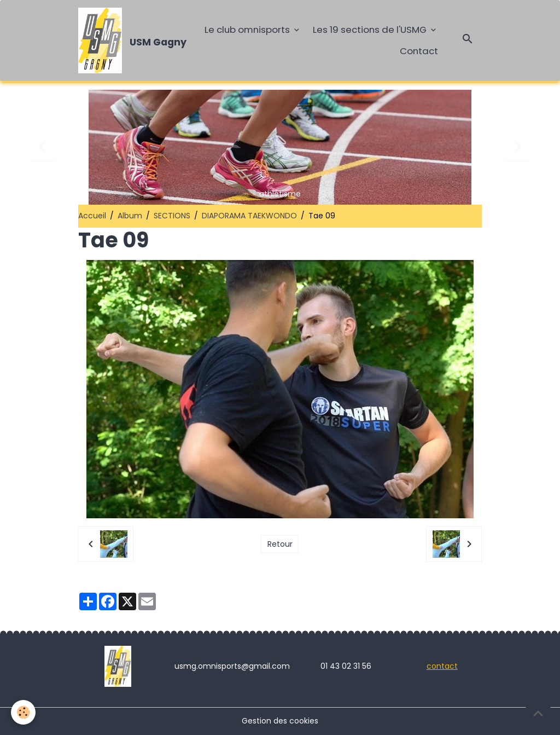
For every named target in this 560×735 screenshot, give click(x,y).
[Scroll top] (538, 713)
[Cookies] (23, 712)
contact (442, 666)
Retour (280, 544)
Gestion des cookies (280, 721)
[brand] (128, 40)
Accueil (92, 216)
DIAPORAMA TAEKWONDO (249, 216)
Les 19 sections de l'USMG (371, 30)
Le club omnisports (248, 30)
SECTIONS (172, 216)
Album (130, 216)
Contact (419, 51)
